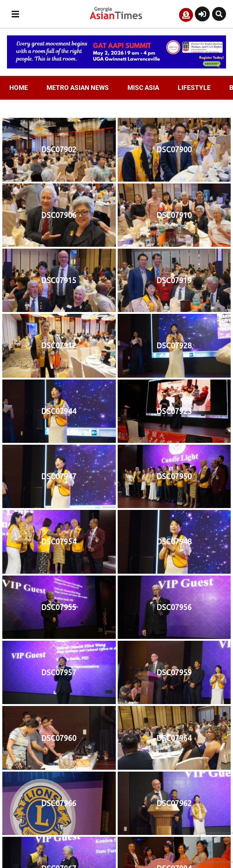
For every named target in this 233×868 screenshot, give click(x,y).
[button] (15, 14)
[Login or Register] (202, 14)
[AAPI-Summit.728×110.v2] (116, 66)
